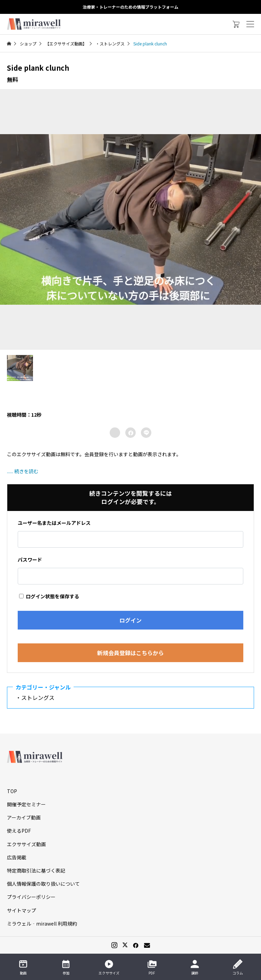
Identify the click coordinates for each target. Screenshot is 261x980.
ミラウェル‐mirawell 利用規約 (42, 923)
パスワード (30, 560)
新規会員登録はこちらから (130, 653)
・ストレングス (38, 697)
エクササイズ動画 (26, 844)
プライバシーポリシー (31, 897)
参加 (66, 967)
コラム (238, 967)
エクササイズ (109, 967)
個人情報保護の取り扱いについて (43, 884)
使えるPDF (19, 831)
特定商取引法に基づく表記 (36, 870)
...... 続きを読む (23, 471)
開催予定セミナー (26, 804)
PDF (152, 967)
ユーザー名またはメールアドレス (54, 523)
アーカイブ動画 (24, 817)
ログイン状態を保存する (49, 596)
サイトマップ (22, 910)
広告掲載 (17, 857)
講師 (195, 967)
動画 (23, 967)
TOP (12, 791)
